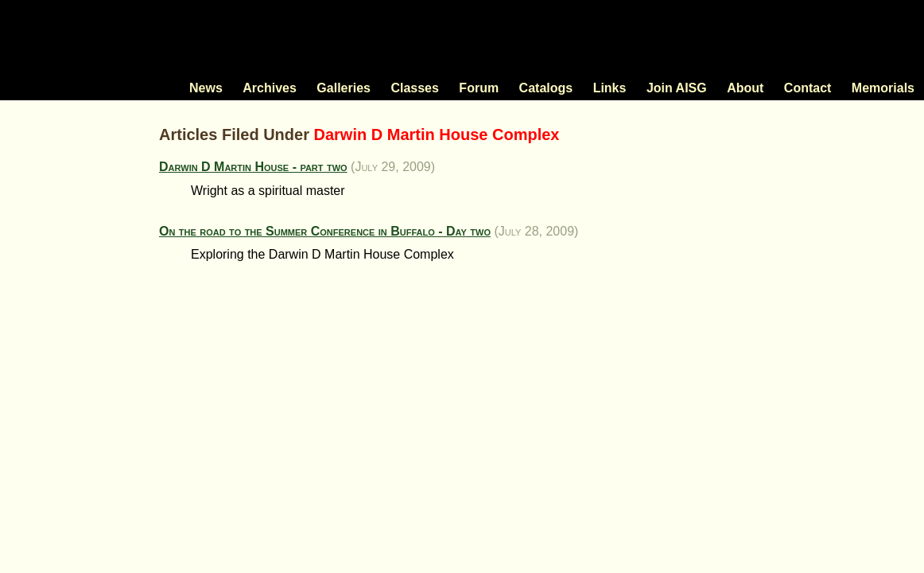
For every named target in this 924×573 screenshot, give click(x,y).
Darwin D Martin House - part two (253, 167)
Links (610, 88)
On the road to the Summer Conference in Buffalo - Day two (325, 231)
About (745, 88)
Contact (808, 88)
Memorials (883, 88)
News (206, 88)
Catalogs (546, 88)
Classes (415, 88)
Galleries (344, 88)
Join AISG (677, 88)
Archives (270, 88)
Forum (479, 88)
